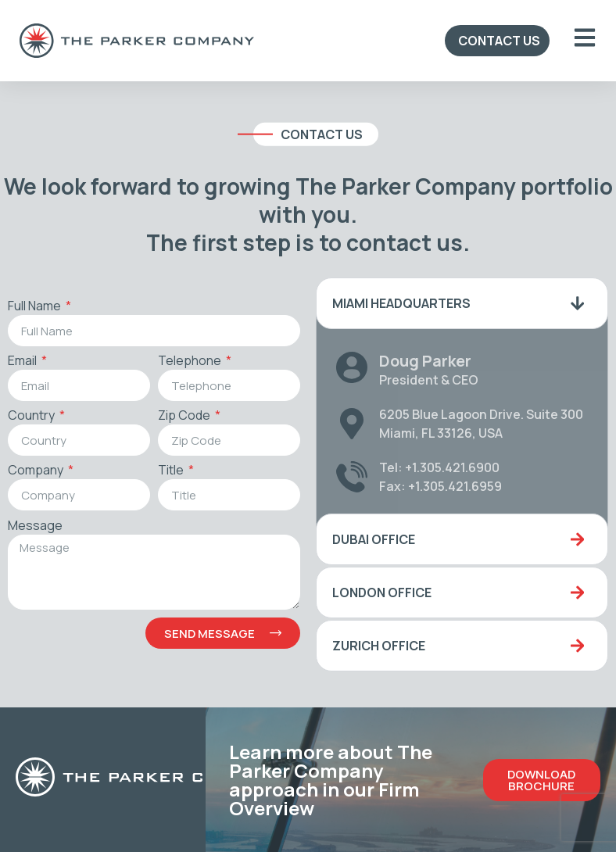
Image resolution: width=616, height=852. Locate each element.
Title (172, 474)
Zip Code (185, 419)
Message (35, 530)
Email (23, 365)
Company (37, 474)
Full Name (36, 310)
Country (32, 419)
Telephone (191, 365)
